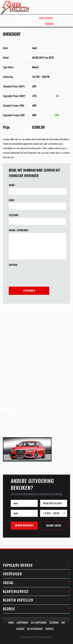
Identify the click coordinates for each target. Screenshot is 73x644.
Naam (12, 185)
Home (11, 623)
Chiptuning (22, 623)
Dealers (20, 629)
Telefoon (14, 215)
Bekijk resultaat (24, 525)
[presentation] (38, 275)
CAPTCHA (13, 265)
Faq (63, 623)
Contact (49, 629)
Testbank (54, 623)
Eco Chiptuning (39, 623)
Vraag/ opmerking (19, 230)
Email (12, 200)
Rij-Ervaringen (35, 629)
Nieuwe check (54, 526)
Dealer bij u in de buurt (37, 24)
